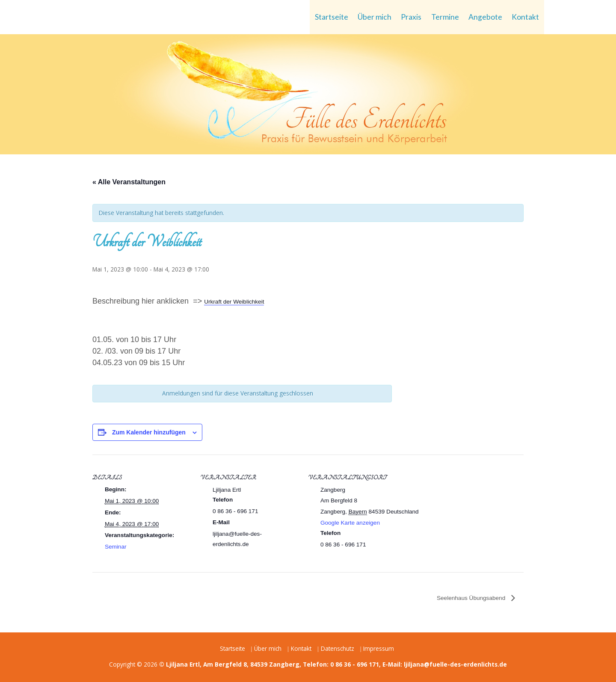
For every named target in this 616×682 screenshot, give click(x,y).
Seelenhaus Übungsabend (472, 598)
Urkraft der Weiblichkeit (234, 302)
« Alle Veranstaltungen (129, 182)
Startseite (332, 17)
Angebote (485, 17)
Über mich (375, 17)
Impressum (379, 648)
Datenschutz (338, 648)
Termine (445, 17)
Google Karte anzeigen (350, 523)
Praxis (411, 17)
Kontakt (525, 17)
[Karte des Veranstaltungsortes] (478, 513)
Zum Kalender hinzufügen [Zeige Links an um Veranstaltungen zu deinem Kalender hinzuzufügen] (149, 432)
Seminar (116, 547)
